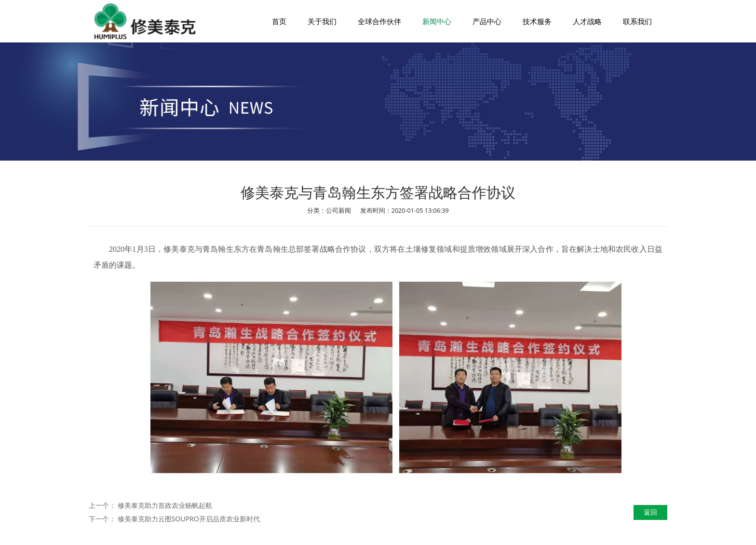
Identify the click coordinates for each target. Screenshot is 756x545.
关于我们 (322, 21)
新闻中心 (437, 21)
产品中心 (487, 21)
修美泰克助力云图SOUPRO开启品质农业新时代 (189, 519)
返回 (650, 512)
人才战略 (587, 21)
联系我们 (637, 21)
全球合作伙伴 (379, 21)
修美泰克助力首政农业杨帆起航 (165, 505)
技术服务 (537, 21)
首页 (279, 21)
